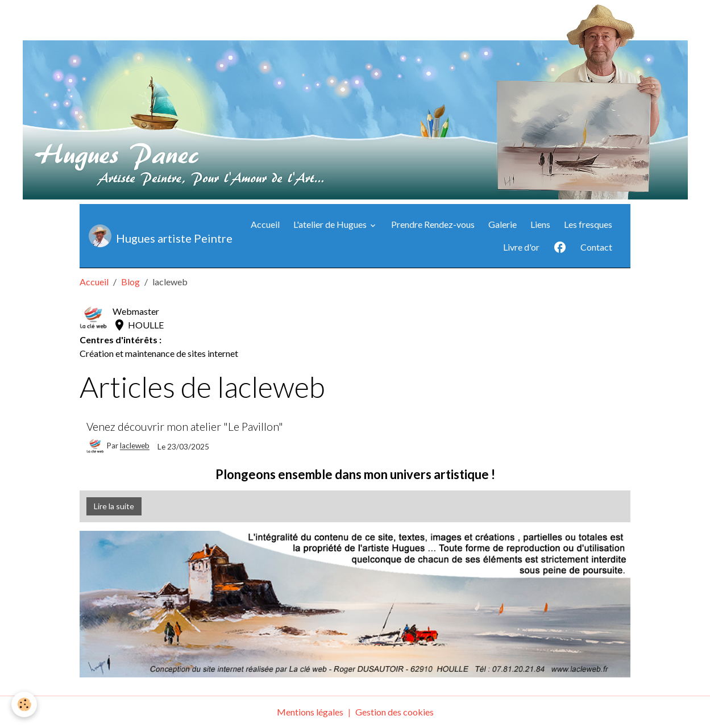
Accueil (265, 224)
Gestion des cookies (395, 712)
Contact (596, 247)
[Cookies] (24, 704)
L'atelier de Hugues (331, 224)
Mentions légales (310, 712)
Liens (540, 224)
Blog (130, 282)
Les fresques (588, 224)
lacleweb (135, 446)
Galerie (503, 224)
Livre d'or (521, 247)
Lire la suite (114, 506)
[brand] (149, 236)
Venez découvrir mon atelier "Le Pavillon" (185, 427)
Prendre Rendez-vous (433, 224)
